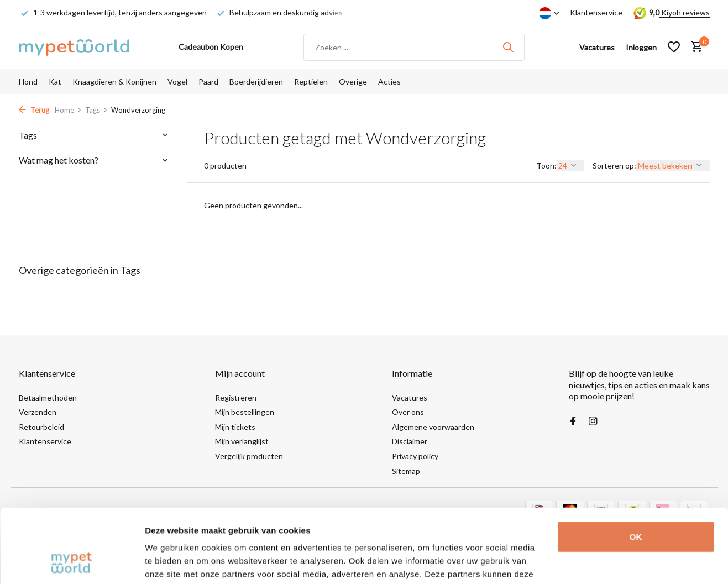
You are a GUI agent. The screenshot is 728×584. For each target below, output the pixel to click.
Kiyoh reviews (685, 12)
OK (636, 468)
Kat (55, 81)
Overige (353, 81)
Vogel (177, 81)
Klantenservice (596, 12)
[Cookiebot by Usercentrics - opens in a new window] (72, 562)
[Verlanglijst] (674, 47)
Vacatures (410, 398)
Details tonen (171, 562)
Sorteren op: (614, 165)
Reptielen (311, 81)
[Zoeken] (414, 47)
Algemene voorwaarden (433, 427)
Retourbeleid (41, 427)
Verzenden (38, 412)
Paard (208, 81)
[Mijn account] (641, 47)
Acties (389, 81)
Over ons (408, 412)
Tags (96, 110)
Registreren (236, 398)
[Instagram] (593, 422)
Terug (34, 110)
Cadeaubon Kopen (211, 47)
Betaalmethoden (48, 398)
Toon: (546, 165)
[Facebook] (573, 422)
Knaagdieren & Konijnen (114, 81)
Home (68, 110)
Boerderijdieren (256, 81)
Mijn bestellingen (245, 412)
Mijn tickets (235, 427)
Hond (28, 81)
